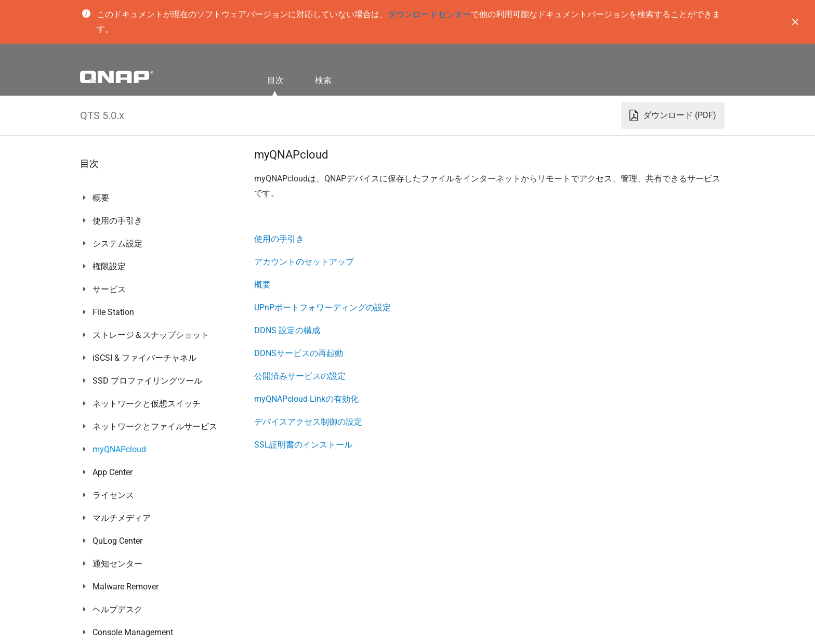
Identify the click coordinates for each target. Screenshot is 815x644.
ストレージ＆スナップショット (151, 335)
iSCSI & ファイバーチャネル (144, 358)
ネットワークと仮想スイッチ (147, 404)
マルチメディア (122, 518)
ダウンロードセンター (429, 14)
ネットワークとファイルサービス (155, 426)
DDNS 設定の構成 (287, 330)
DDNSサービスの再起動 (299, 353)
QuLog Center (117, 541)
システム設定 (117, 244)
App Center (113, 472)
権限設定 (109, 266)
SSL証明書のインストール (303, 445)
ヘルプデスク (117, 609)
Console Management (133, 632)
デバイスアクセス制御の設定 (308, 422)
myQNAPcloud (119, 449)
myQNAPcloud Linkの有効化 (306, 399)
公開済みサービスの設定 (300, 376)
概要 (101, 198)
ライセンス (113, 495)
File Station (113, 312)
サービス (109, 289)
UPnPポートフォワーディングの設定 (323, 307)
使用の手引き (117, 221)
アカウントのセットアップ (304, 262)
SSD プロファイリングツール (147, 381)
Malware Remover (126, 587)
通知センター (117, 564)
